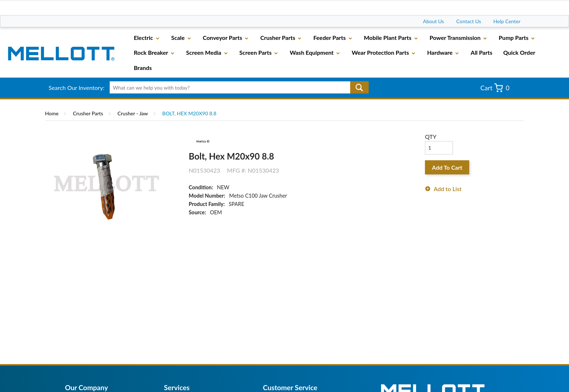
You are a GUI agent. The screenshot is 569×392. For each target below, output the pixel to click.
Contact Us (468, 21)
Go (359, 87)
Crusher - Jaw (133, 113)
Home (52, 113)
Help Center (507, 21)
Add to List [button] (448, 189)
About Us (434, 21)
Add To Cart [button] (447, 167)
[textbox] (236, 87)
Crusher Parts (88, 113)
